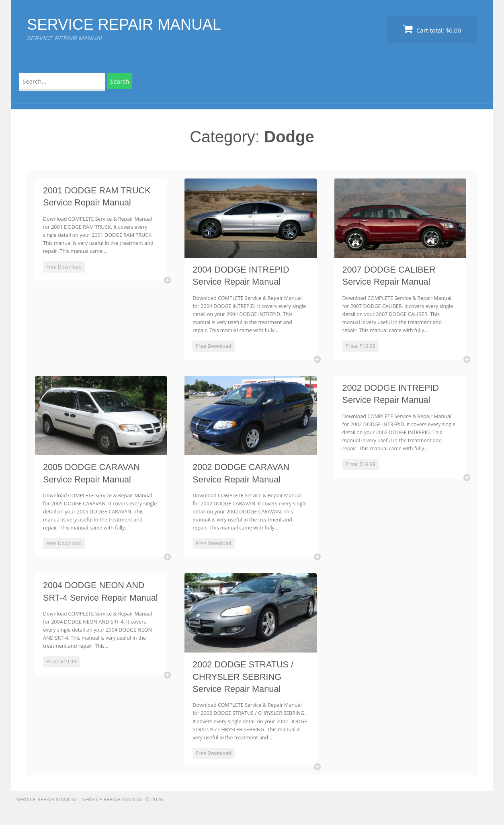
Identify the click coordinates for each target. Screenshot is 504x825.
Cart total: (432, 29)
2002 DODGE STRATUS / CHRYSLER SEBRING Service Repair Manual (245, 683)
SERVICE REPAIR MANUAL (129, 24)
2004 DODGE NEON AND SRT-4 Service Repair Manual (96, 604)
